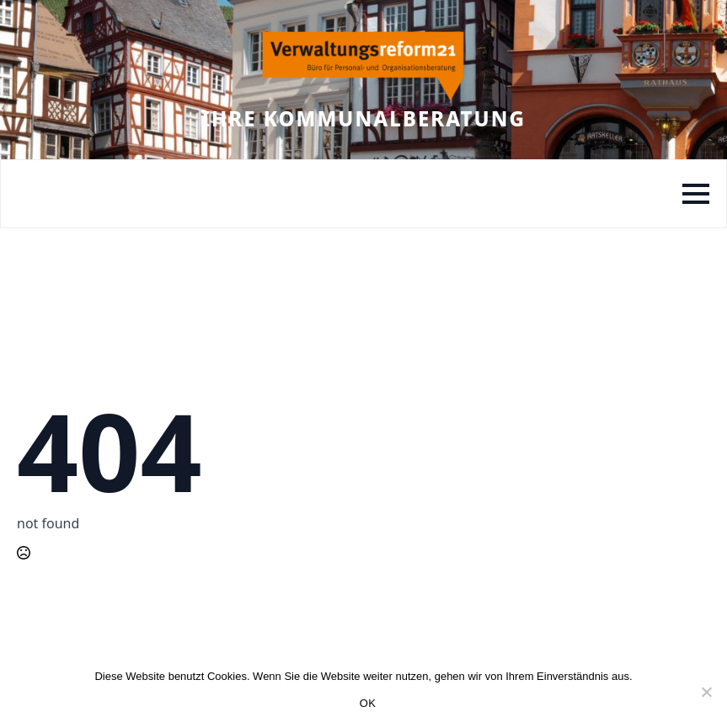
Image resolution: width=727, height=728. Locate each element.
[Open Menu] (696, 194)
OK (368, 703)
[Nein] (706, 692)
